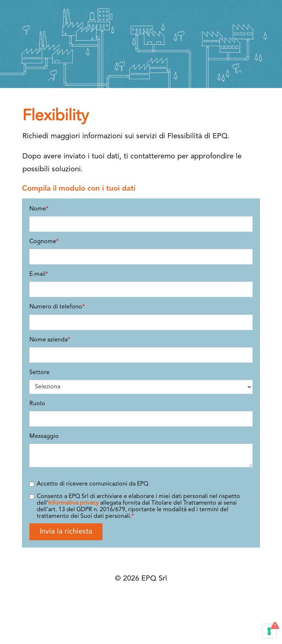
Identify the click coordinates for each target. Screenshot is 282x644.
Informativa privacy (73, 503)
